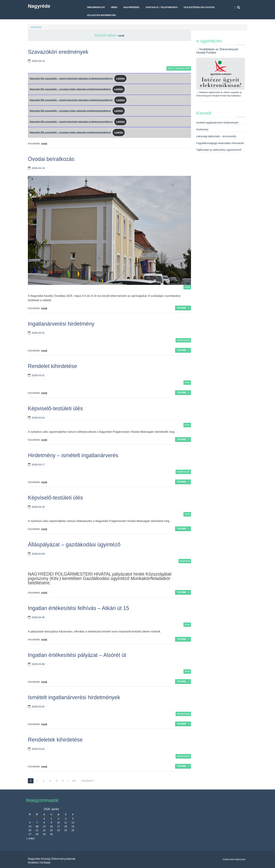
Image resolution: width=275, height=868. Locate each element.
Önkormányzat (96, 7)
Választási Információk (101, 15)
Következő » (88, 781)
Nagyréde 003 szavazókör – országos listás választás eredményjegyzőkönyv (70, 132)
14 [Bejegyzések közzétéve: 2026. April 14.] (37, 826)
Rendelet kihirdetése (52, 366)
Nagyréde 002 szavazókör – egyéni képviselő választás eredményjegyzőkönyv (71, 100)
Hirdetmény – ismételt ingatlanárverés (73, 455)
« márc (30, 838)
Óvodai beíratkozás (51, 159)
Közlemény (202, 129)
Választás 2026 (183, 68)
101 (74, 781)
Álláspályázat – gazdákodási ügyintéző (74, 545)
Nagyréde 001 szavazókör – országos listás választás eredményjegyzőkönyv (70, 89)
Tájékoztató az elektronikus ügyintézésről (219, 150)
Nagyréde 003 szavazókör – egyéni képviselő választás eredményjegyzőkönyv (71, 122)
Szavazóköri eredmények (58, 52)
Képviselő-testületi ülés (55, 408)
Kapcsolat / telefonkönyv (162, 7)
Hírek (114, 7)
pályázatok (185, 561)
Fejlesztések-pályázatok (199, 7)
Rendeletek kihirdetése (55, 740)
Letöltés (120, 78)
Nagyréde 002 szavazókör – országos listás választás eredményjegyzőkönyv (70, 111)
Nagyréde (39, 6)
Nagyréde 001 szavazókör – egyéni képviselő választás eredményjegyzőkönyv (71, 78)
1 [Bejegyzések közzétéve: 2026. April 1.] (44, 819)
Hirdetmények (183, 340)
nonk (121, 36)
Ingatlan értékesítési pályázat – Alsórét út (77, 655)
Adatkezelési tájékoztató (234, 859)
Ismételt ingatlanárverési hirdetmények (74, 697)
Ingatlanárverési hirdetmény (61, 324)
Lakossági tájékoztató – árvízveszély (216, 136)
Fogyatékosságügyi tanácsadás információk (220, 143)
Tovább (183, 308)
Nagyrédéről (132, 7)
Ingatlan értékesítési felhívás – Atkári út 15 (78, 608)
